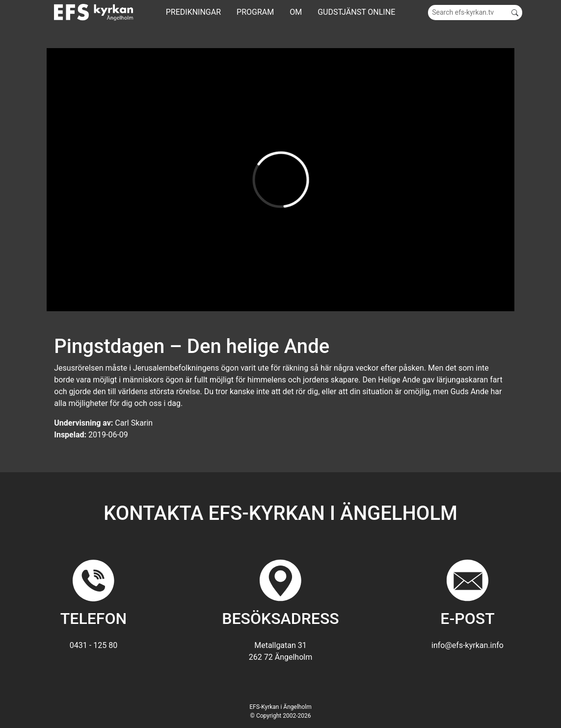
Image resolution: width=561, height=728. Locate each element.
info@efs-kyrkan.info (467, 645)
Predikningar (193, 12)
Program (255, 12)
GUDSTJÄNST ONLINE (356, 12)
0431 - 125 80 (93, 645)
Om (296, 12)
